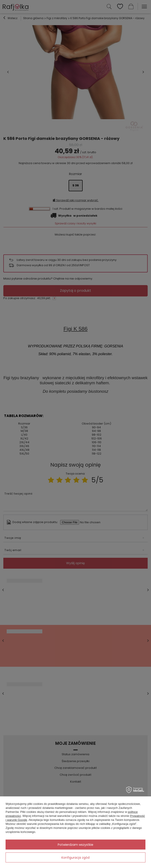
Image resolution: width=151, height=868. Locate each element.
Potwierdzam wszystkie (75, 845)
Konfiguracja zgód (75, 858)
